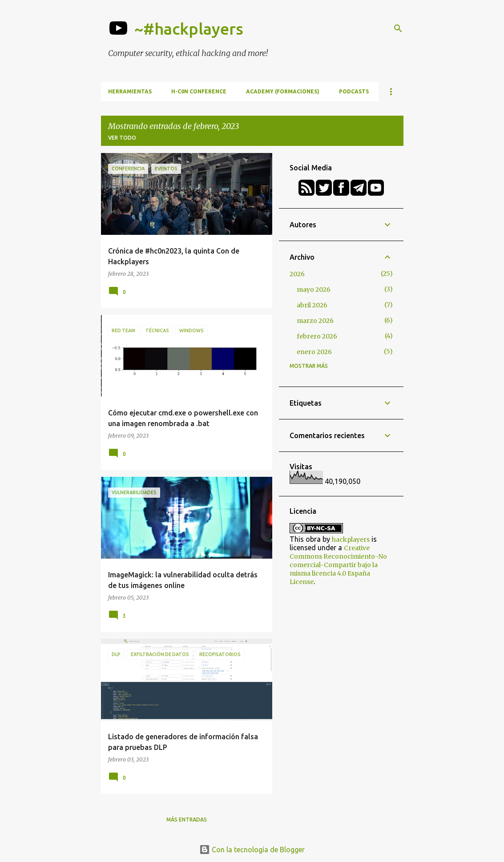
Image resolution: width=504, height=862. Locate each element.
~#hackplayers (189, 29)
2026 (297, 274)
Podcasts (354, 91)
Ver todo (122, 138)
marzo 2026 (315, 321)
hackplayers (351, 540)
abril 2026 (312, 305)
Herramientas (130, 91)
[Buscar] (398, 28)
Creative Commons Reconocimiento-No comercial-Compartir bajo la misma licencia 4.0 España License (338, 565)
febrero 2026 (317, 336)
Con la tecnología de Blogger (252, 850)
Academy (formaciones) (283, 91)
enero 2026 (314, 352)
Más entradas (187, 820)
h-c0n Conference (199, 91)
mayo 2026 (314, 290)
